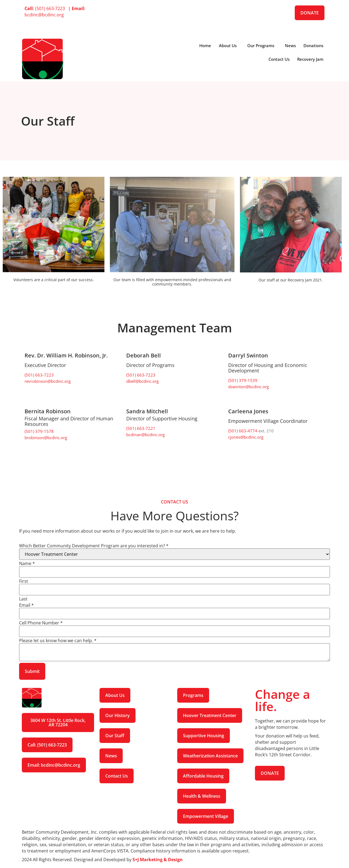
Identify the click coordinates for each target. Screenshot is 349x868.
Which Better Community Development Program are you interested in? (94, 546)
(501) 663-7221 (141, 428)
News (290, 45)
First (24, 581)
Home (203, 45)
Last (23, 599)
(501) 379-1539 (243, 380)
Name (27, 563)
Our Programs (259, 45)
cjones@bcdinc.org (246, 437)
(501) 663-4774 (243, 431)
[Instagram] (174, 27)
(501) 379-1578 (39, 431)
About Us (226, 45)
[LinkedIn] (174, 21)
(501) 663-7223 (46, 8)
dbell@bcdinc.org (142, 381)
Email (26, 605)
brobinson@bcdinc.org (46, 438)
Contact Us (278, 59)
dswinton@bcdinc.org (249, 387)
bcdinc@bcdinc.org (55, 12)
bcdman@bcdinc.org (145, 435)
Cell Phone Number (41, 623)
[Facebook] (174, 9)
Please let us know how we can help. (58, 641)
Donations (313, 45)
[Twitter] (174, 15)
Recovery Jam (310, 59)
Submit (32, 671)
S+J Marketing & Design (158, 860)
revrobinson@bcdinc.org (48, 381)
